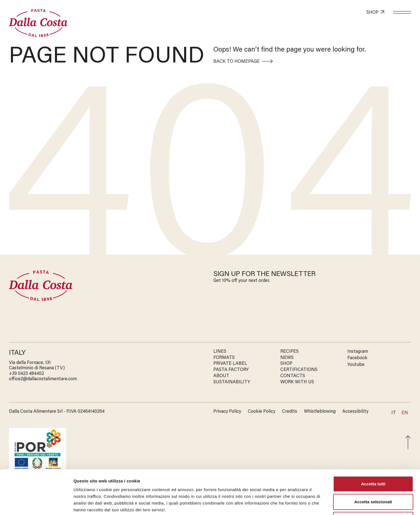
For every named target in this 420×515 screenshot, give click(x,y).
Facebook (357, 358)
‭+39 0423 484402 (26, 374)
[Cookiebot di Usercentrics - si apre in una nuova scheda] (36, 504)
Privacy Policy (227, 412)
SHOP (286, 364)
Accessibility (355, 412)
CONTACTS (293, 376)
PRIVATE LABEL (230, 364)
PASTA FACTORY (231, 370)
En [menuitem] (405, 413)
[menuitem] (405, 413)
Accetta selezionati (373, 460)
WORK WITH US (297, 382)
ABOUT (221, 376)
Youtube (356, 365)
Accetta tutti (373, 442)
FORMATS (224, 358)
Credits (290, 412)
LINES (220, 352)
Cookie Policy (262, 412)
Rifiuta (373, 478)
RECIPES (289, 352)
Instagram (358, 352)
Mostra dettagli (295, 504)
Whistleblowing (320, 412)
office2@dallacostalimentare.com (43, 379)
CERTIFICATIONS (299, 370)
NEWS (287, 358)
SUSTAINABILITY (232, 382)
